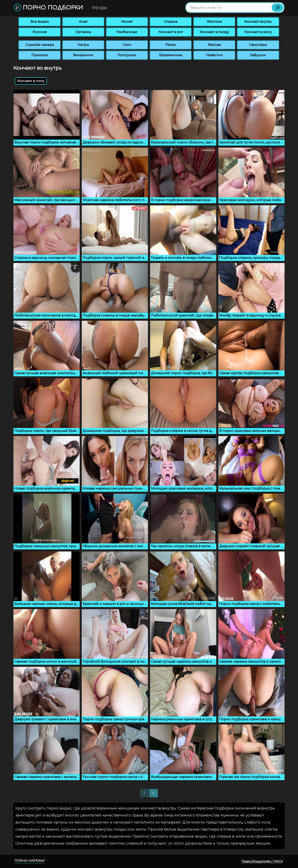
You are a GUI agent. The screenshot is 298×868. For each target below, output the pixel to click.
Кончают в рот (171, 32)
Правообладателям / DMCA (262, 861)
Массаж (214, 45)
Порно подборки (48, 8)
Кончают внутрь (258, 22)
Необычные (127, 32)
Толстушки (127, 55)
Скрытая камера (40, 45)
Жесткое (214, 22)
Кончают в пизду (214, 32)
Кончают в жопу (258, 32)
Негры (83, 45)
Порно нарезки (29, 861)
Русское (40, 32)
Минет (127, 22)
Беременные (171, 55)
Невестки (214, 55)
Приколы (40, 55)
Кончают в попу (31, 81)
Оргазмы (83, 32)
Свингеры (258, 45)
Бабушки (258, 55)
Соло (127, 45)
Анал (83, 22)
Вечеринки (83, 55)
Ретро (171, 45)
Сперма (171, 22)
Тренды (99, 8)
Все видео (40, 22)
